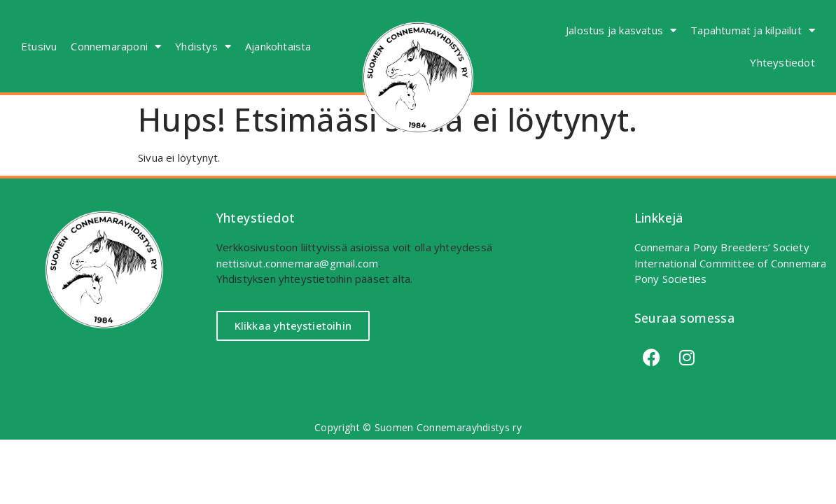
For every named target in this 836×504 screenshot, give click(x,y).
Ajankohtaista (278, 46)
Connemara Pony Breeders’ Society (722, 247)
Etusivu (39, 46)
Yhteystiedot (782, 62)
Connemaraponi (116, 47)
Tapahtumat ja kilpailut (753, 30)
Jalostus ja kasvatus (621, 30)
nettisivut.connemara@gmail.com (298, 263)
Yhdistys (203, 47)
